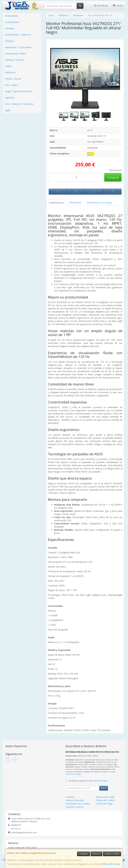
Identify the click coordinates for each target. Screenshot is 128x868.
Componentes (12, 22)
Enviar (104, 788)
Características (56, 203)
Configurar (84, 854)
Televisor (9, 41)
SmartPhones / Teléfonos (18, 35)
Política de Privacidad (73, 774)
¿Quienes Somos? (75, 807)
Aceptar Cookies (112, 854)
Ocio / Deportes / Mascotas (19, 104)
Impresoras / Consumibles (18, 47)
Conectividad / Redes (16, 54)
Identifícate (101, 6)
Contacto (70, 797)
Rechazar (96, 854)
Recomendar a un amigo (99, 203)
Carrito (118, 6)
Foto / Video (11, 85)
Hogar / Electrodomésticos (19, 91)
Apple (8, 110)
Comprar (113, 177)
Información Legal (105, 797)
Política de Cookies (111, 864)
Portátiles (10, 28)
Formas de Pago (104, 804)
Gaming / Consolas (15, 60)
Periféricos (10, 72)
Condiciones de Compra (78, 804)
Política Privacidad (75, 800)
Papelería (10, 98)
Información (75, 203)
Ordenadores (12, 16)
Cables (8, 66)
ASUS (90, 130)
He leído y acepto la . (88, 781)
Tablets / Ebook (13, 79)
